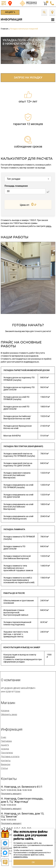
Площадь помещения (16, 186)
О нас (4, 737)
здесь (49, 226)
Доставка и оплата (10, 756)
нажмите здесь (21, 857)
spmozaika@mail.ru (10, 834)
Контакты (6, 761)
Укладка (5, 749)
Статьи (4, 768)
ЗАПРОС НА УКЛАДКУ (28, 77)
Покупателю (7, 753)
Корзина (5, 711)
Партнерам (6, 741)
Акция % (10, 12)
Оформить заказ (9, 714)
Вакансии (6, 764)
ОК (33, 862)
